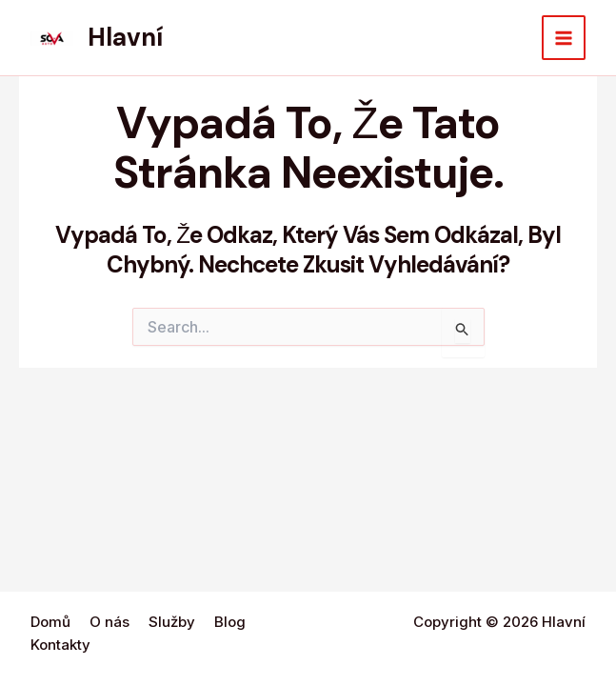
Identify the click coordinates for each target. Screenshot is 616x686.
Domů (50, 622)
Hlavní (125, 37)
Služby (172, 622)
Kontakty (60, 645)
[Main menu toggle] (564, 38)
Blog (230, 622)
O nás (109, 622)
